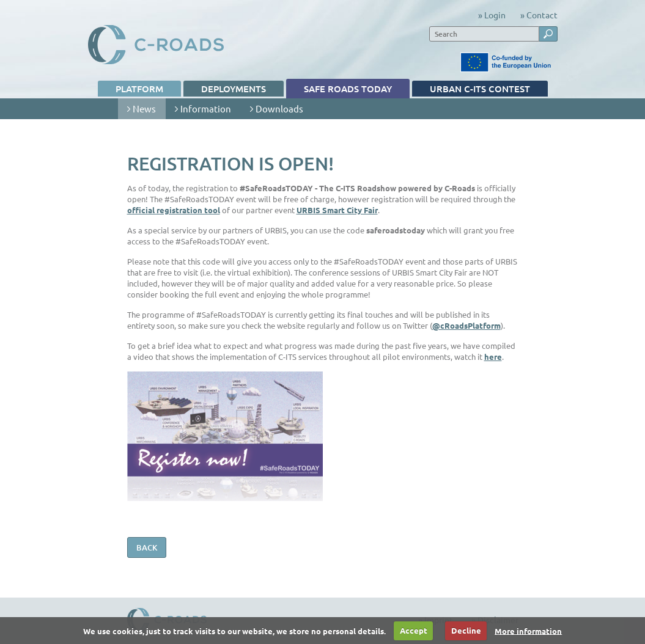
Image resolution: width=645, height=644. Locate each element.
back (147, 547)
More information (528, 630)
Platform (131, 90)
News (137, 111)
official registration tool (174, 210)
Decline (466, 630)
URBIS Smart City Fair (337, 210)
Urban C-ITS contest (471, 90)
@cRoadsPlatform (466, 325)
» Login (492, 15)
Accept (414, 630)
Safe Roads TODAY (339, 90)
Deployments (225, 90)
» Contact (539, 15)
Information (199, 111)
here (493, 357)
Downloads (272, 111)
